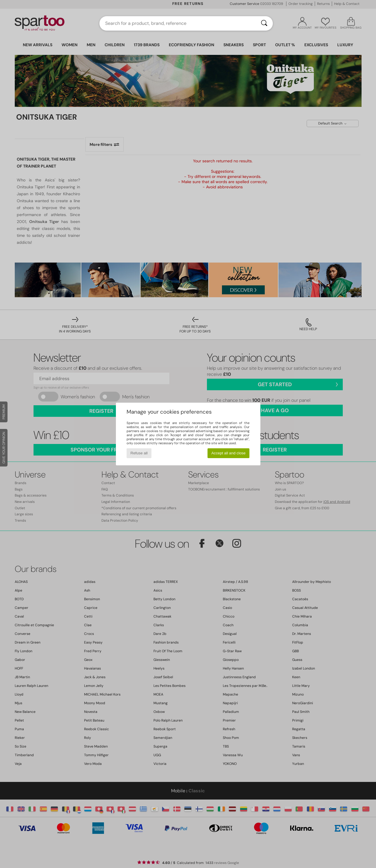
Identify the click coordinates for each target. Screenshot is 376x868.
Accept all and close (228, 453)
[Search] (264, 23)
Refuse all (139, 453)
